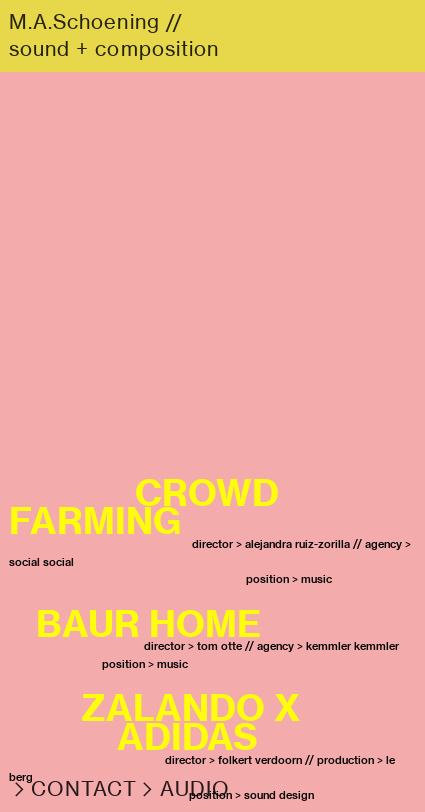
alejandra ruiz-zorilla (297, 544)
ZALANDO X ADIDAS (159, 722)
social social (41, 562)
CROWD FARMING (144, 507)
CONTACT (84, 789)
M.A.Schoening (84, 22)
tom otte (219, 646)
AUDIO (195, 789)
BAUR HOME (148, 623)
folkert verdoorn (260, 760)
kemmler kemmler (352, 646)
